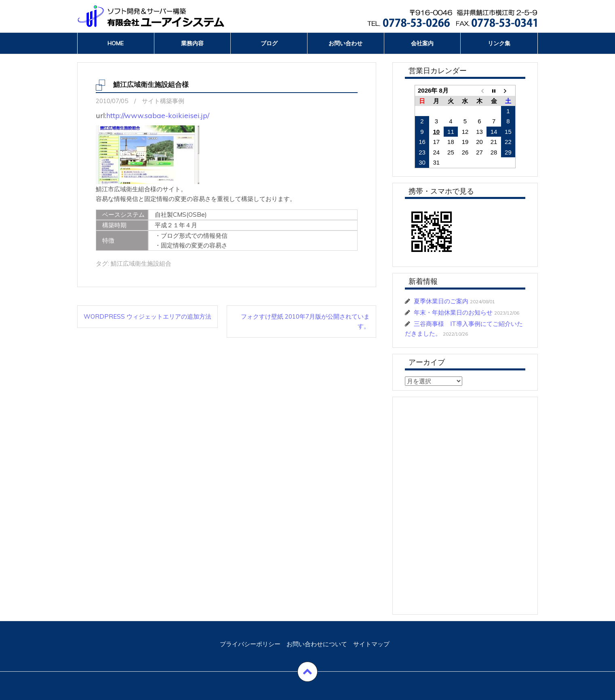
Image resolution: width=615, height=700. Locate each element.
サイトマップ (371, 644)
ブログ (269, 43)
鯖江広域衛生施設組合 (141, 263)
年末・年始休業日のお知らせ (453, 312)
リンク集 (499, 43)
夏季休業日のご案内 (441, 301)
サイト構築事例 (163, 101)
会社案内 (422, 43)
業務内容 (192, 43)
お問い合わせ (345, 43)
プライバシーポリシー (250, 644)
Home (116, 43)
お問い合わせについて (317, 644)
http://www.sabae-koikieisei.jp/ (158, 115)
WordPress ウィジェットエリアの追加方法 (147, 316)
